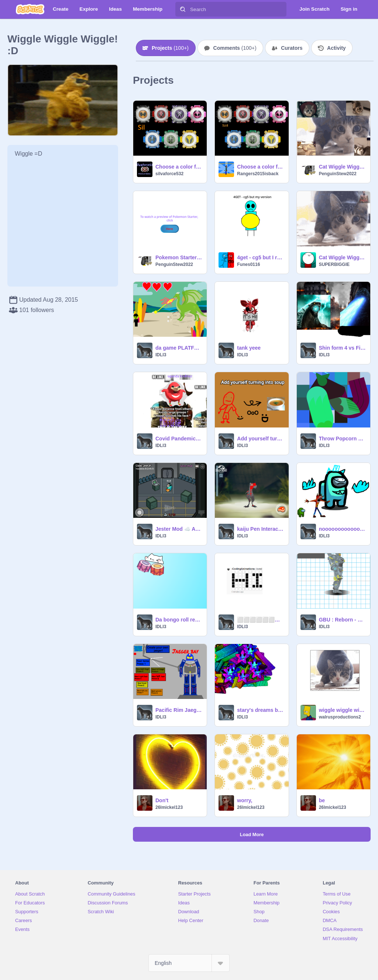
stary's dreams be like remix (260, 710)
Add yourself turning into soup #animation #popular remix (260, 439)
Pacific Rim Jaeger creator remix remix (179, 710)
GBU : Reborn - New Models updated (342, 620)
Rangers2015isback (258, 174)
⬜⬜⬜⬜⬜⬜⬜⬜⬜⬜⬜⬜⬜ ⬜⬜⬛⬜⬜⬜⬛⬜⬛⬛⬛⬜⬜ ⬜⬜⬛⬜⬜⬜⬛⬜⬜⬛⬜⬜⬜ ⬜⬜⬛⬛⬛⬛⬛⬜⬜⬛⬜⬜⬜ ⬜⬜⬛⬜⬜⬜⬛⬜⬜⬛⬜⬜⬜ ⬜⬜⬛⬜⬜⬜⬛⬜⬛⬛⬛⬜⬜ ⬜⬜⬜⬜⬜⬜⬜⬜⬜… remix (260, 620)
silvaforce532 (169, 174)
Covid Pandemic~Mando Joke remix (179, 439)
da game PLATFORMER (179, 348)
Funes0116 (248, 264)
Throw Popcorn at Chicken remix (342, 439)
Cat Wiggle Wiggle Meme (342, 257)
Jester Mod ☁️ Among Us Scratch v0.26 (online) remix (179, 529)
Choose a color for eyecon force (260, 167)
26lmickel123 (169, 807)
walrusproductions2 (340, 717)
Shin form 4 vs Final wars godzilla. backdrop (342, 348)
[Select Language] (189, 963)
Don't (162, 800)
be (322, 800)
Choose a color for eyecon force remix (179, 167)
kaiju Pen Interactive (260, 529)
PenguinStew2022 (338, 174)
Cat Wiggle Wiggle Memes (342, 167)
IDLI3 (161, 355)
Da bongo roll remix (179, 620)
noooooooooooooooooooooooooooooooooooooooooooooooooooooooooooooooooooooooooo (342, 529)
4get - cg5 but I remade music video (260, 257)
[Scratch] (30, 9)
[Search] (183, 9)
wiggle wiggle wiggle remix (342, 710)
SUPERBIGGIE (334, 264)
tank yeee (249, 348)
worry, (245, 800)
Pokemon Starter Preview (179, 257)
